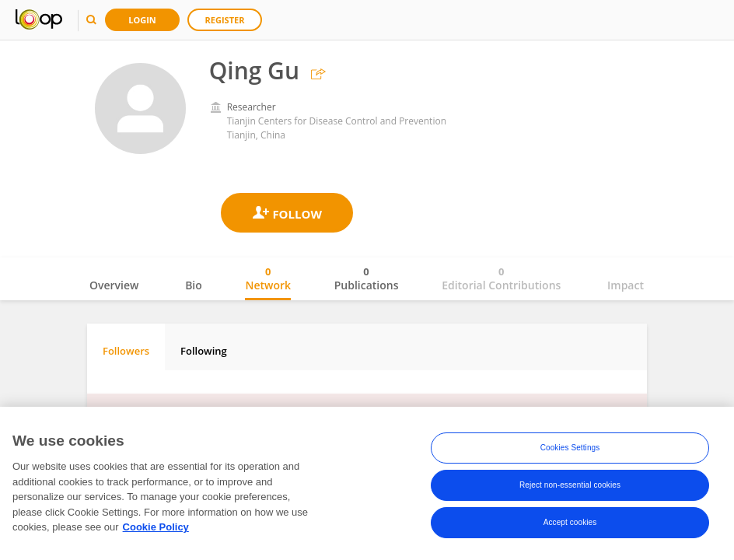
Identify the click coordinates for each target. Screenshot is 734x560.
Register (225, 20)
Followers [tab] (126, 351)
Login (142, 20)
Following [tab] (204, 351)
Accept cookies (570, 522)
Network (268, 278)
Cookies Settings (570, 448)
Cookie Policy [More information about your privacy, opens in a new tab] (156, 527)
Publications (367, 278)
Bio (194, 285)
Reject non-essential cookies (570, 485)
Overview (114, 285)
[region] (367, 483)
